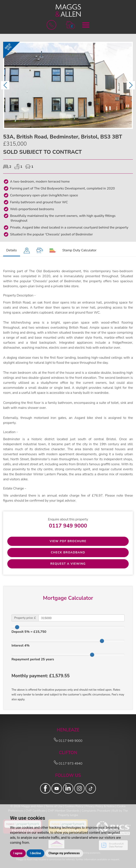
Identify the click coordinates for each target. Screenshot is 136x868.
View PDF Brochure (68, 541)
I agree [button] (18, 853)
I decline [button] (35, 853)
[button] (70, 25)
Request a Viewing (68, 564)
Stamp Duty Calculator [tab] (79, 250)
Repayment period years (33, 659)
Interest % (20, 646)
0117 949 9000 (68, 526)
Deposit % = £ (29, 632)
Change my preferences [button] (64, 853)
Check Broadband (68, 552)
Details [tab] (12, 250)
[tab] (27, 251)
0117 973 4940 (68, 764)
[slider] (17, 627)
